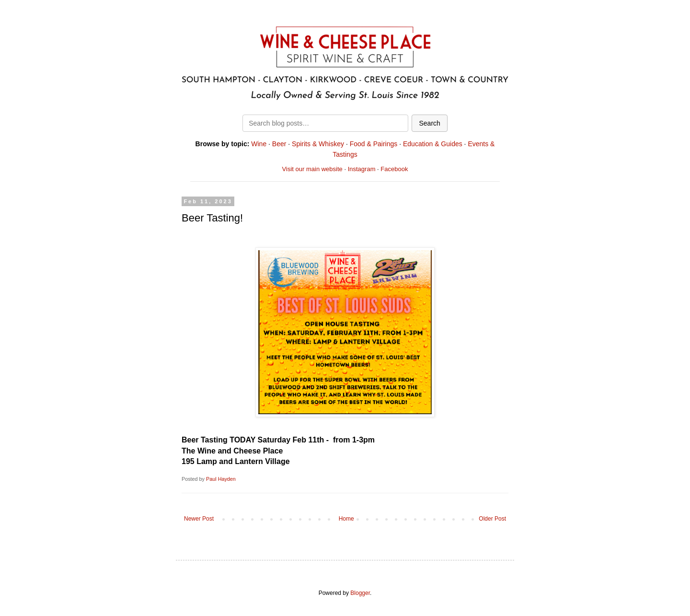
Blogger (360, 593)
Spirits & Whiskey (318, 144)
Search (429, 123)
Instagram (362, 169)
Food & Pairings (374, 144)
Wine (259, 144)
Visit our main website (312, 169)
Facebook (394, 169)
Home (346, 519)
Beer (279, 144)
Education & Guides (433, 144)
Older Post (492, 519)
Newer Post (199, 519)
